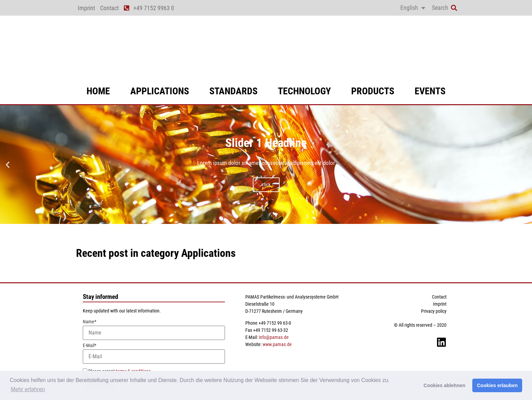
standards (233, 91)
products (373, 91)
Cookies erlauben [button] (497, 385)
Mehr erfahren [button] (28, 389)
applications (160, 91)
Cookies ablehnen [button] (444, 385)
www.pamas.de (277, 344)
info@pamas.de (274, 337)
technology (304, 91)
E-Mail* (154, 353)
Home (98, 91)
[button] (454, 8)
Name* (154, 330)
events (430, 91)
